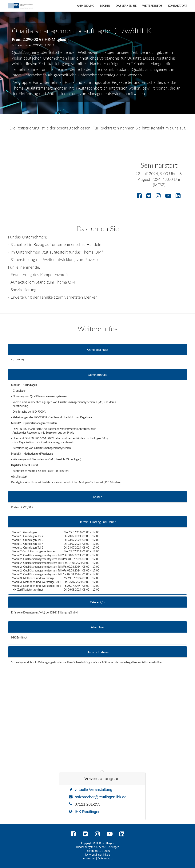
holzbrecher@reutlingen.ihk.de (101, 797)
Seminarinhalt (98, 375)
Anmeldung (86, 6)
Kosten (98, 497)
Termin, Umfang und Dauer (98, 522)
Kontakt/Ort (177, 6)
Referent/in (97, 602)
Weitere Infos (152, 6)
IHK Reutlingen (88, 812)
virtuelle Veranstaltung (93, 790)
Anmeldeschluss (98, 350)
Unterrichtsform (98, 652)
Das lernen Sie (126, 6)
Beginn (105, 6)
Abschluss (98, 627)
